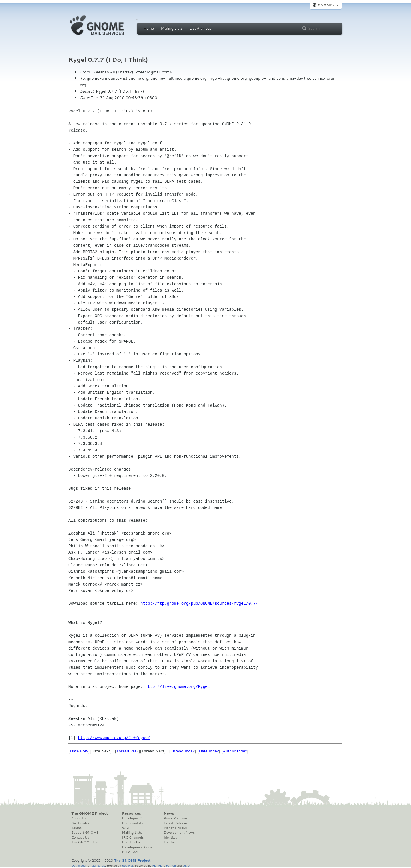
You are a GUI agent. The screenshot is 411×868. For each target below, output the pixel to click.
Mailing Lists (172, 28)
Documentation (134, 823)
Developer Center (136, 818)
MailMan (158, 865)
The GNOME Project (90, 813)
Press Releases (175, 818)
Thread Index (183, 751)
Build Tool (130, 852)
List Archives (200, 28)
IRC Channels (133, 837)
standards (98, 865)
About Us (79, 818)
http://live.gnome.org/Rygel (178, 687)
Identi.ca (170, 837)
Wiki (126, 828)
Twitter (169, 842)
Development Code (137, 847)
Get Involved (81, 823)
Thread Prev (128, 751)
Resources (132, 813)
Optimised (78, 865)
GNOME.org (328, 5)
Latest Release (175, 823)
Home (149, 28)
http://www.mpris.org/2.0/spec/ (114, 738)
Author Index (235, 751)
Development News (179, 833)
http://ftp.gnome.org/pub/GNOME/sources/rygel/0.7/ (199, 603)
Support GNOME (85, 833)
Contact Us (80, 837)
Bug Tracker (132, 842)
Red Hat (128, 865)
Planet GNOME (176, 828)
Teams (76, 828)
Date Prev (79, 751)
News (169, 813)
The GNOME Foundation (91, 842)
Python (171, 865)
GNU (186, 865)
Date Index (209, 751)
